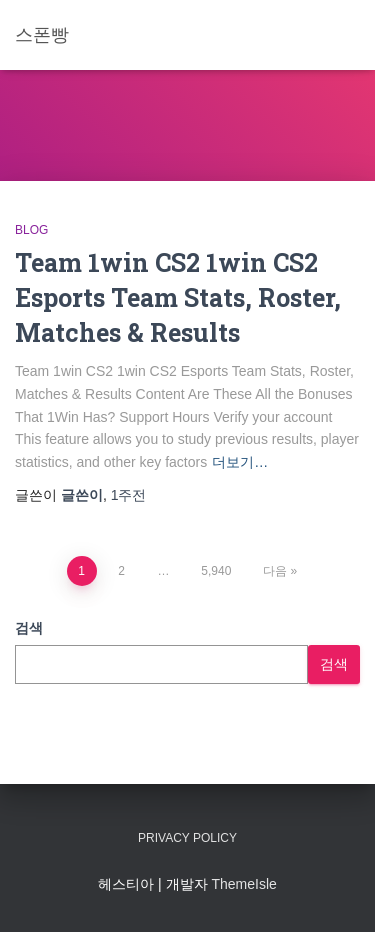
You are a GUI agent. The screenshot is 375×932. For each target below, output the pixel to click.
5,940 (216, 571)
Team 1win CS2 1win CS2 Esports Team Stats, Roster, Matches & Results (178, 297)
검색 (29, 628)
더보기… (240, 462)
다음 (275, 571)
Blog (31, 230)
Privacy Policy (187, 838)
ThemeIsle (243, 884)
